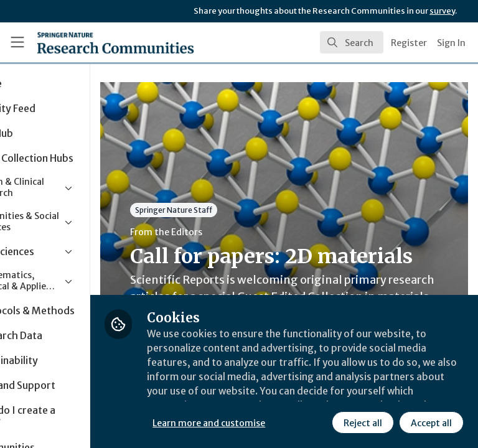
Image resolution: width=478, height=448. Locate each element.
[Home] (88, 42)
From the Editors (235, 232)
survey (442, 11)
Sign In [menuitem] (451, 43)
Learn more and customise (278, 395)
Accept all (321, 422)
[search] (352, 42)
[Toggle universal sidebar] (17, 42)
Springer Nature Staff (243, 210)
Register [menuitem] (409, 43)
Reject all (252, 422)
